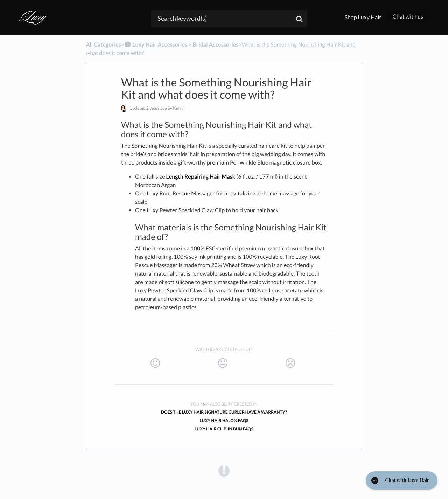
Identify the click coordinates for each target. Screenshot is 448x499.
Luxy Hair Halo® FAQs (224, 420)
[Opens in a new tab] (224, 471)
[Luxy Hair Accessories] (156, 45)
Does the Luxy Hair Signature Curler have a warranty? (224, 412)
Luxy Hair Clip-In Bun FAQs (224, 429)
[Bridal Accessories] (215, 45)
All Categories (103, 45)
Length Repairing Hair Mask (201, 177)
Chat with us (408, 17)
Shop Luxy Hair (363, 17)
